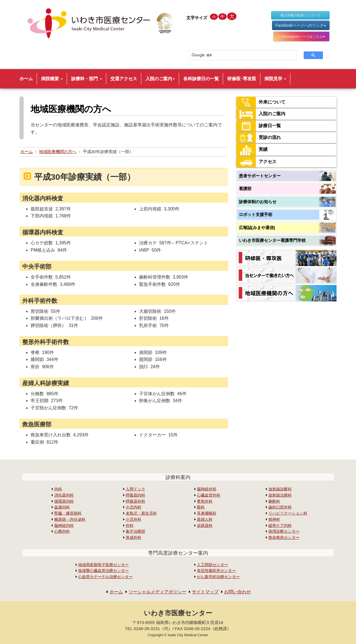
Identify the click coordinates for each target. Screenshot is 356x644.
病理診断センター (284, 531)
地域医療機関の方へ (58, 152)
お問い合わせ (238, 592)
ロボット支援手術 (256, 214)
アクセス (256, 162)
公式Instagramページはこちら (301, 36)
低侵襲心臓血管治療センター (103, 571)
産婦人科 (205, 519)
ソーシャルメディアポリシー (157, 592)
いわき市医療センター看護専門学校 (272, 240)
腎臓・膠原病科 (68, 513)
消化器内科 (64, 495)
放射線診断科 (280, 489)
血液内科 (62, 507)
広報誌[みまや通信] (257, 228)
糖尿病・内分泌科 (70, 519)
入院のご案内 (160, 79)
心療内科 (62, 531)
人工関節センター (212, 565)
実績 (252, 150)
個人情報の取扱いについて (300, 15)
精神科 (274, 519)
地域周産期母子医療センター (103, 565)
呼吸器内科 (135, 495)
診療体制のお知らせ (258, 202)
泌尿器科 (205, 526)
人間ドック (135, 489)
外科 (130, 526)
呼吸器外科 (135, 501)
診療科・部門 (86, 79)
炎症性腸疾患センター (216, 571)
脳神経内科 (64, 526)
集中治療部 (135, 531)
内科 (58, 489)
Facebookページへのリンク (301, 25)
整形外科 (205, 501)
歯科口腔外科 (280, 507)
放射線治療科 (280, 495)
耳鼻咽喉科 (207, 513)
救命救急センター (284, 538)
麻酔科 (274, 501)
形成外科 (133, 538)
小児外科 (133, 519)
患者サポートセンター (260, 176)
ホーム (26, 79)
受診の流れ (259, 138)
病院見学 (275, 79)
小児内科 (133, 507)
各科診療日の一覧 (201, 79)
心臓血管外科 (209, 495)
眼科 (201, 507)
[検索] (240, 55)
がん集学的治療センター (218, 577)
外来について (261, 102)
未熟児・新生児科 (141, 513)
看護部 (245, 189)
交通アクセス (124, 79)
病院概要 (52, 79)
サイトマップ (205, 592)
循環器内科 (64, 501)
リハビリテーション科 (288, 513)
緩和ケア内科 (280, 526)
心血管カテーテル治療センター (105, 577)
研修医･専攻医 (242, 79)
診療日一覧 (259, 126)
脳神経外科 (207, 489)
